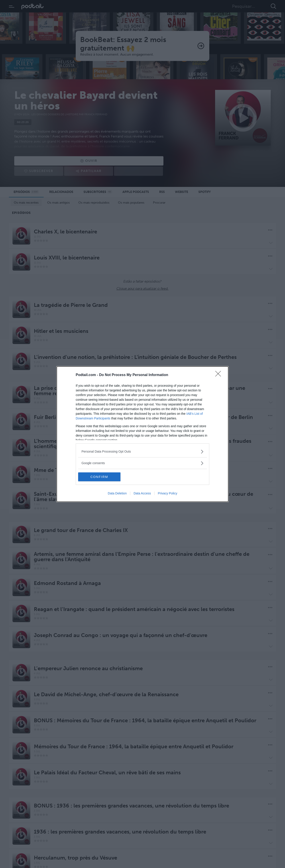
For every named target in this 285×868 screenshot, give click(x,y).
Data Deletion (117, 493)
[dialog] (142, 434)
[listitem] (142, 452)
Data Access (142, 493)
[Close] (220, 375)
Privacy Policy (168, 493)
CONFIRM (99, 477)
